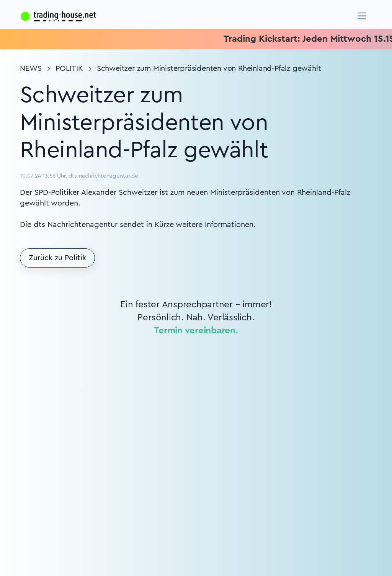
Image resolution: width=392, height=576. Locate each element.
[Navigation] (362, 16)
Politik (69, 69)
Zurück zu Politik (57, 258)
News (31, 69)
